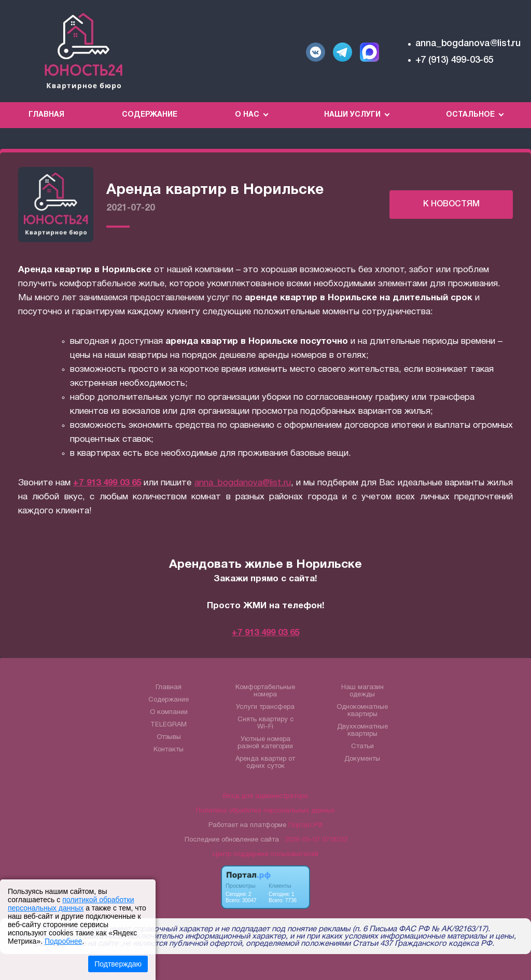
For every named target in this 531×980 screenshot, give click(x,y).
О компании (169, 712)
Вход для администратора (265, 796)
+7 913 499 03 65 (107, 483)
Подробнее (64, 941)
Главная (46, 115)
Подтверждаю (118, 964)
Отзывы (169, 737)
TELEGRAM (169, 725)
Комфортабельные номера (265, 691)
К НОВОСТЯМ (451, 204)
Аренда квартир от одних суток (265, 763)
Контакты (169, 750)
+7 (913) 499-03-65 (455, 60)
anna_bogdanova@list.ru (468, 44)
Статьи (362, 747)
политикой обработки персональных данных (71, 904)
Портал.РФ (305, 825)
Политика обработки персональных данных (265, 811)
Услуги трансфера (265, 707)
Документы (362, 759)
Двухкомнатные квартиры (362, 731)
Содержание (150, 115)
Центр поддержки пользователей (265, 855)
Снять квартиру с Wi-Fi (265, 723)
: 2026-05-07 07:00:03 (314, 840)
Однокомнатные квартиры (362, 711)
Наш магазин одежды (362, 691)
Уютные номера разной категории (265, 743)
